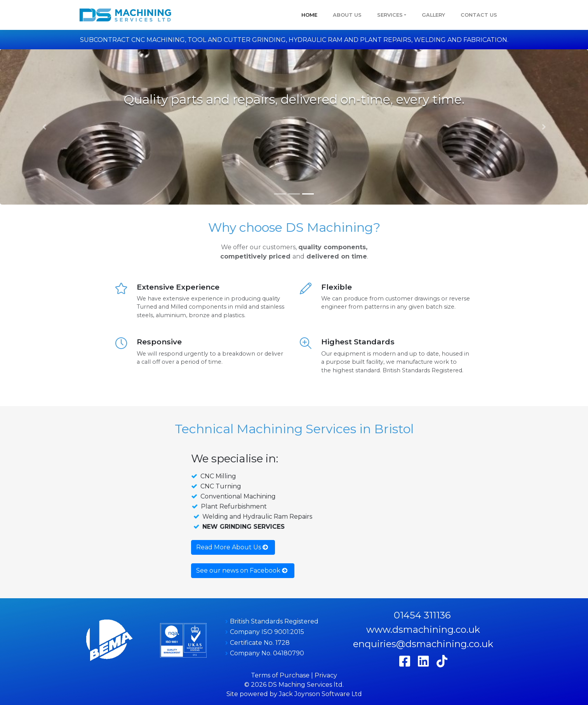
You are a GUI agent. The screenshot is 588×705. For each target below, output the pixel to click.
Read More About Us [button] (232, 547)
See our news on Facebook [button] (242, 570)
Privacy (326, 675)
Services (390, 15)
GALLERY (433, 15)
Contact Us (479, 15)
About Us (347, 15)
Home (309, 15)
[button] (44, 127)
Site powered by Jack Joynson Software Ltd (294, 694)
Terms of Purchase (280, 675)
